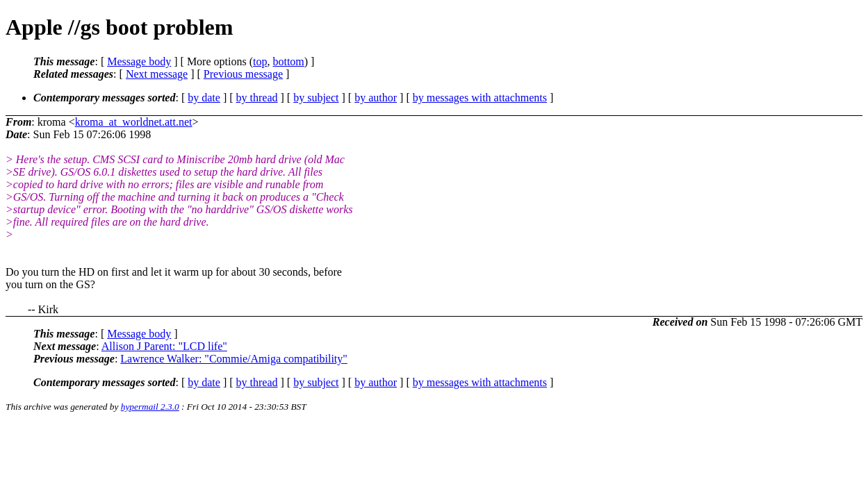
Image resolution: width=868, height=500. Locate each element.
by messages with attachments (480, 98)
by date (204, 98)
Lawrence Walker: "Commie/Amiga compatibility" (234, 359)
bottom (288, 61)
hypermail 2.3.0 (150, 407)
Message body (139, 61)
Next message (157, 74)
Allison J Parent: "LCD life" (164, 346)
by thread (257, 98)
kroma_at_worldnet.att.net (134, 122)
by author (376, 98)
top (260, 61)
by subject (316, 98)
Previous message (243, 74)
